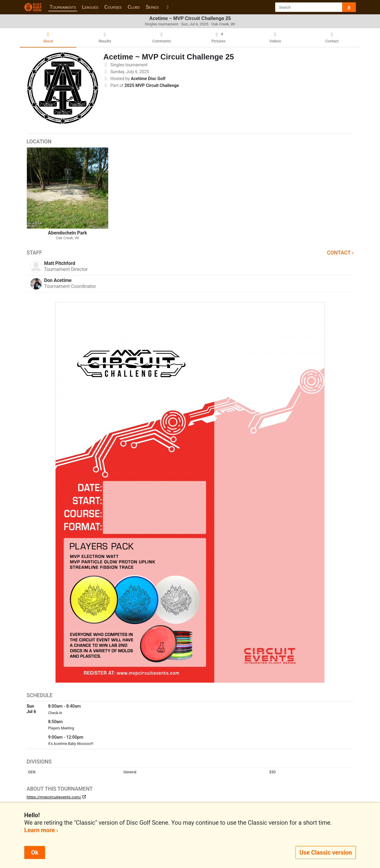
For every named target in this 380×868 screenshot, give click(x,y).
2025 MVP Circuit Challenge (152, 86)
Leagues (90, 7)
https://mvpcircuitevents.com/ (54, 797)
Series (152, 7)
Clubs (134, 7)
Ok (35, 852)
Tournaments (63, 7)
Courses (113, 7)
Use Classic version (326, 852)
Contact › (340, 253)
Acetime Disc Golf (148, 79)
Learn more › (41, 830)
